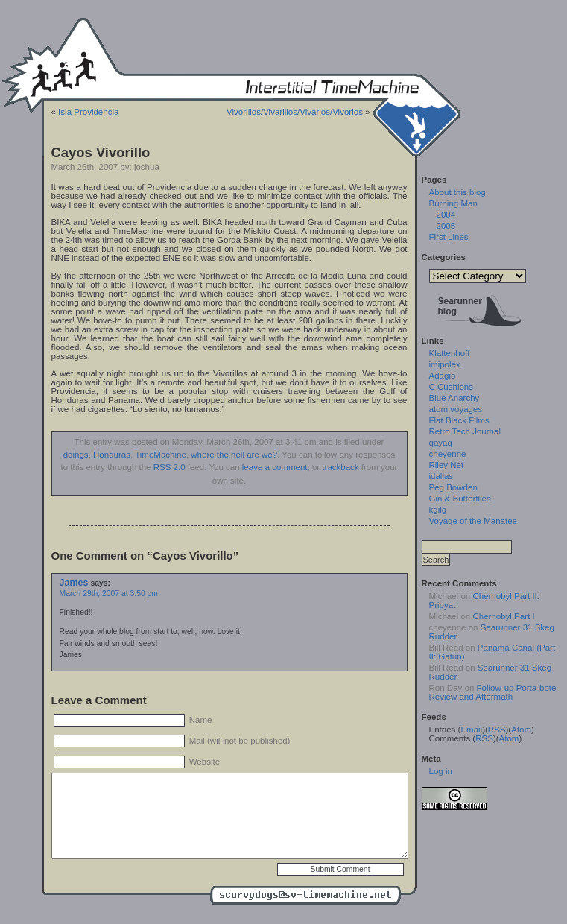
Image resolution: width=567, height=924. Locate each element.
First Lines (449, 237)
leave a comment (275, 467)
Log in (441, 771)
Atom (521, 730)
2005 (446, 226)
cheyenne (448, 454)
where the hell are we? (234, 455)
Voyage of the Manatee (473, 521)
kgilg (438, 510)
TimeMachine (161, 455)
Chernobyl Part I (503, 616)
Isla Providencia (88, 112)
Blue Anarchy (454, 398)
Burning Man (453, 203)
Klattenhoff (450, 353)
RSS (497, 730)
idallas (441, 476)
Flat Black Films (459, 420)
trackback (340, 467)
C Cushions (452, 387)
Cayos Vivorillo (101, 152)
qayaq (441, 443)
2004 (446, 215)
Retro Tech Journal (465, 431)
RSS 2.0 (170, 467)
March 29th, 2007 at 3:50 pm (109, 594)
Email (471, 730)
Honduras (112, 455)
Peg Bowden (453, 487)
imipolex (445, 364)
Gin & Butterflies (460, 499)
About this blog (457, 192)
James (74, 583)
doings (76, 455)
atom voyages (456, 409)
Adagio (443, 376)
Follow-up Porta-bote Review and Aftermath (493, 692)
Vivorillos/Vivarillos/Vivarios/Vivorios (295, 112)
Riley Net (447, 465)
